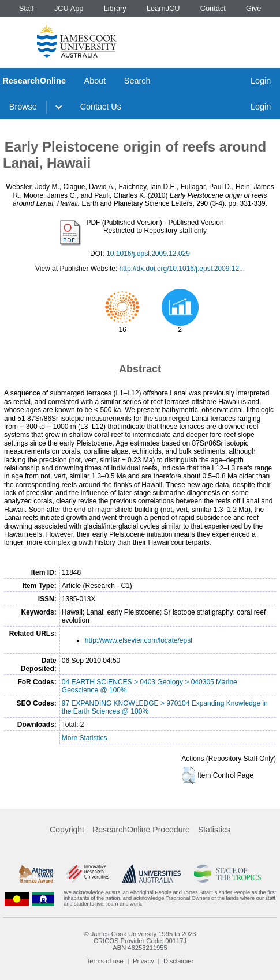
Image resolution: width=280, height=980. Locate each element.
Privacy (143, 961)
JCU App (69, 8)
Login (261, 81)
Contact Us (101, 107)
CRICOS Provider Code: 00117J (140, 941)
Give (253, 8)
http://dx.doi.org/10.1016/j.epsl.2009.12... (182, 269)
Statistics (214, 830)
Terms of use (105, 961)
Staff (27, 8)
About (95, 81)
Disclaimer (178, 961)
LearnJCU (163, 8)
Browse (23, 107)
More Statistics (85, 738)
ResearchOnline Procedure (141, 830)
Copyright (67, 830)
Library (115, 8)
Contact (213, 8)
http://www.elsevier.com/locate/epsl (139, 640)
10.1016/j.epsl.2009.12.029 (148, 254)
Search (137, 81)
